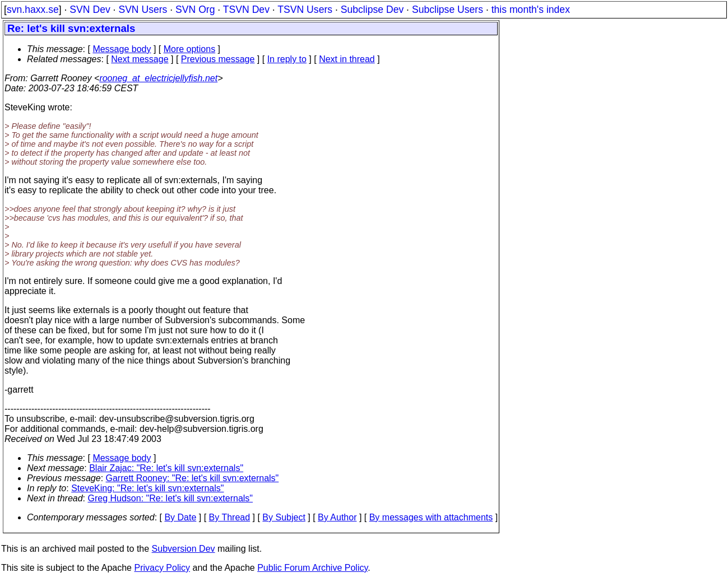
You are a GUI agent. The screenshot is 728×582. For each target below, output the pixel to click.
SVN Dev (90, 10)
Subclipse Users (448, 10)
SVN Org (195, 10)
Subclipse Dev (372, 10)
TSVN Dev (246, 10)
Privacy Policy (162, 568)
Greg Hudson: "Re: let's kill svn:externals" (171, 498)
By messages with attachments (431, 517)
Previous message (218, 59)
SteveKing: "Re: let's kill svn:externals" (147, 488)
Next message (140, 59)
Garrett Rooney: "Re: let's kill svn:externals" (193, 478)
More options (190, 49)
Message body (122, 49)
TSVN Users (305, 10)
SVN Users (143, 10)
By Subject (284, 517)
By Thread (230, 517)
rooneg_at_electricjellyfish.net (158, 78)
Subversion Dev (184, 549)
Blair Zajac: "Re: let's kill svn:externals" (166, 468)
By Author (337, 517)
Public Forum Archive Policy (312, 568)
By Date (180, 517)
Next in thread (347, 59)
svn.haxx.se (33, 10)
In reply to (287, 59)
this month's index (531, 10)
